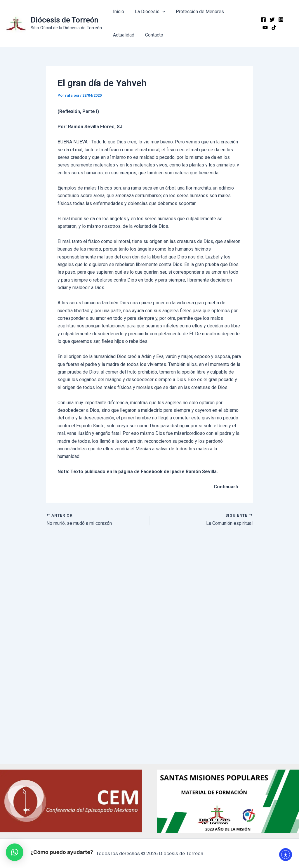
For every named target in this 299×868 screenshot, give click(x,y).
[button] (15, 852)
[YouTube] (288, 20)
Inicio (118, 12)
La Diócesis (148, 12)
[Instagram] (280, 20)
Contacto (152, 35)
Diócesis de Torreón (65, 20)
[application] (160, 12)
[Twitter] (271, 20)
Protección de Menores (197, 12)
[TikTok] (264, 27)
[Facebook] (262, 20)
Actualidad (123, 35)
